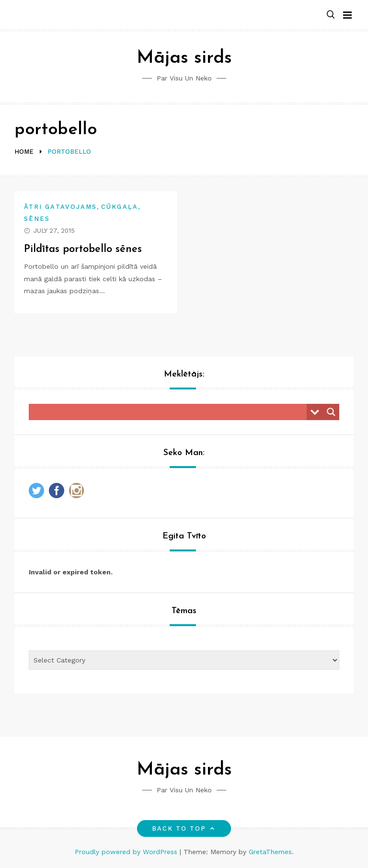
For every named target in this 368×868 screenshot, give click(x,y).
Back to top (184, 828)
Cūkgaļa (120, 207)
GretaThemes (270, 852)
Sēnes (37, 219)
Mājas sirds (184, 58)
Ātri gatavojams (60, 207)
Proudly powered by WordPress (127, 852)
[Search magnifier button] (331, 412)
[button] (331, 15)
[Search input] (170, 412)
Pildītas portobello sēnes (83, 249)
